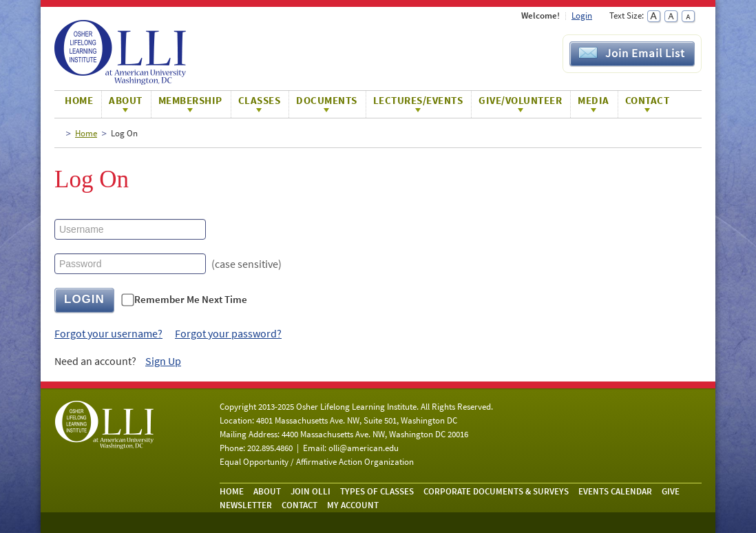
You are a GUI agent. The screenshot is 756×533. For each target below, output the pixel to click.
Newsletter (246, 505)
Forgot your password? (228, 333)
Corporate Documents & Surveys (496, 491)
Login (582, 15)
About (126, 100)
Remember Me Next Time (191, 299)
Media (594, 100)
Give (671, 491)
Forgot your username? (108, 333)
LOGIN (84, 299)
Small (688, 17)
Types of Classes (377, 491)
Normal (671, 17)
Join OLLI (311, 491)
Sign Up (163, 361)
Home (79, 100)
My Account (353, 505)
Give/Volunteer (520, 100)
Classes (260, 100)
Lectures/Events (418, 100)
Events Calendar (615, 491)
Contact (648, 100)
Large (654, 17)
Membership (190, 100)
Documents (327, 100)
